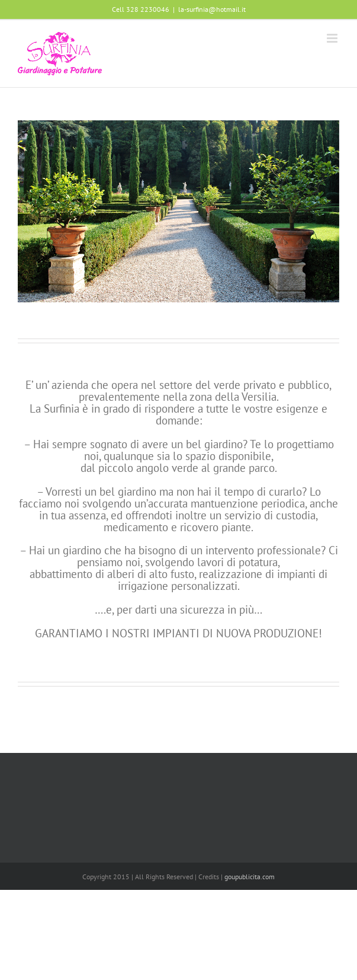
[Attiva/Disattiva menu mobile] (333, 38)
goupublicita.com (250, 877)
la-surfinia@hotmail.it (212, 9)
